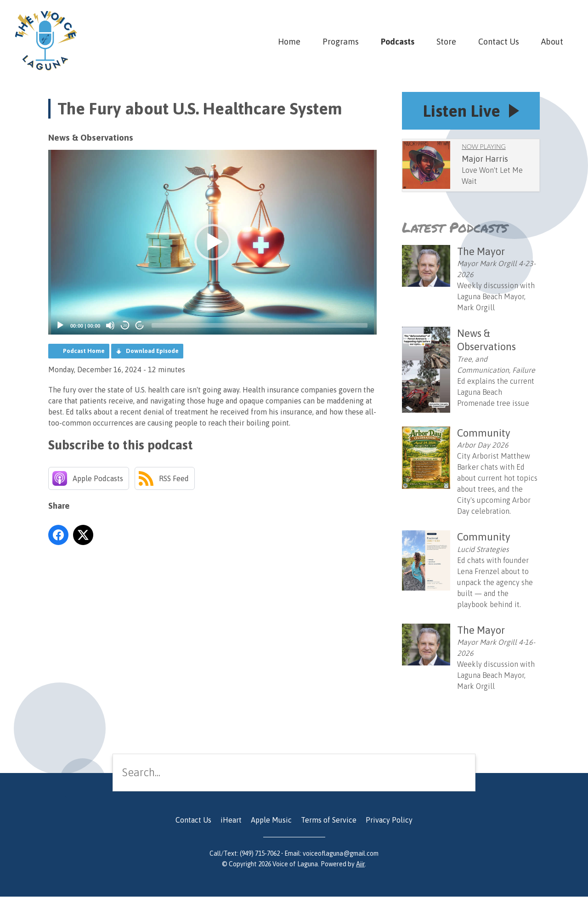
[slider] (260, 325)
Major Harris (485, 160)
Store (446, 42)
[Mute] (110, 325)
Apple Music (271, 821)
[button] (213, 242)
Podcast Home (84, 351)
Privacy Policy (389, 821)
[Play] (60, 325)
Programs (341, 42)
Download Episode (152, 351)
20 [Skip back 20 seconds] (125, 326)
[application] (212, 242)
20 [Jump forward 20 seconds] (140, 326)
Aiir (360, 865)
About (552, 42)
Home (289, 42)
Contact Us (499, 42)
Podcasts (398, 42)
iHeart (231, 821)
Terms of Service (329, 821)
